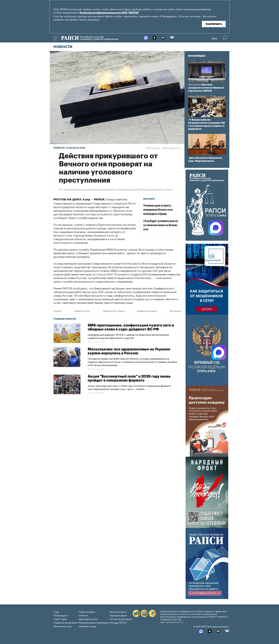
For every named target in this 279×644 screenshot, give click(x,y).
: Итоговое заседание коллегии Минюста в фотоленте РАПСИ (206, 88)
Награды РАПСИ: (118, 622)
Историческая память (121, 619)
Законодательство (88, 619)
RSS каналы (175, 311)
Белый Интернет (118, 612)
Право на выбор (87, 612)
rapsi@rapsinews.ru (174, 622)
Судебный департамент (66, 622)
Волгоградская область (153, 189)
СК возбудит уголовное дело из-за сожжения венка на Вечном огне (161, 225)
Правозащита (61, 615)
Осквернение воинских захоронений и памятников (89, 189)
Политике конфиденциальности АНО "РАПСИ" (110, 13)
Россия (169, 189)
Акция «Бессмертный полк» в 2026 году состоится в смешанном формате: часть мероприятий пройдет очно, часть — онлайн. (129, 387)
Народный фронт (119, 615)
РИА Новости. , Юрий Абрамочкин (163, 148)
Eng (214, 38)
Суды (56, 612)
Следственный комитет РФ (128, 189)
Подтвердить (214, 24)
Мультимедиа (197, 56)
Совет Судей (60, 619)
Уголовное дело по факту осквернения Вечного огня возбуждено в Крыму (158, 210)
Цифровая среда (87, 626)
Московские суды (63, 626)
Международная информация (94, 622)
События (83, 615)
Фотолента (194, 85)
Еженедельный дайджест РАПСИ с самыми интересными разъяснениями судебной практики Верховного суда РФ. (128, 336)
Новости (63, 47)
